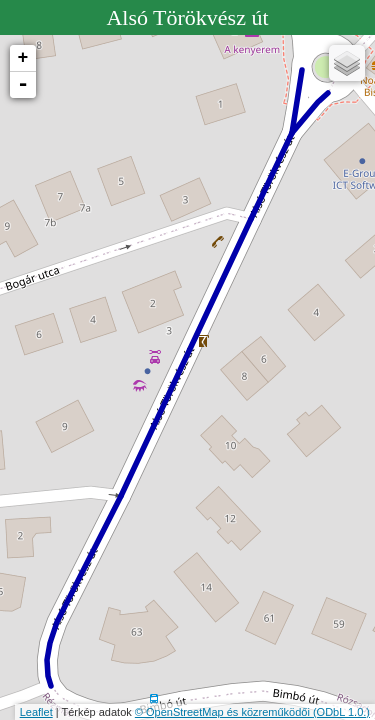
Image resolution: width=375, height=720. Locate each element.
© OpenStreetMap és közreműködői (224, 712)
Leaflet (36, 712)
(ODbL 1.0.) (341, 712)
